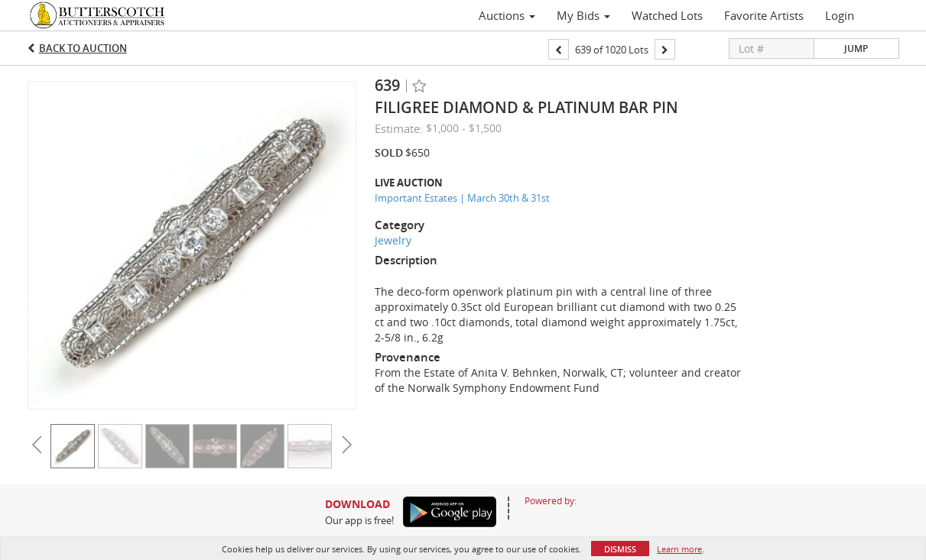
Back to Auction (83, 48)
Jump (856, 49)
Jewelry (393, 240)
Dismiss (620, 549)
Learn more (679, 549)
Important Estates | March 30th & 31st (462, 198)
